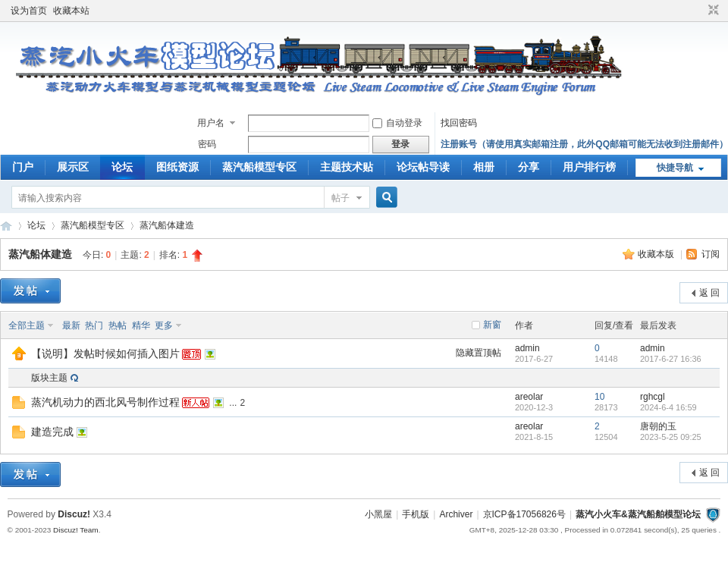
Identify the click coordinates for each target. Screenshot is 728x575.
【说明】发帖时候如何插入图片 (105, 353)
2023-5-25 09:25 (671, 437)
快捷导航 (675, 168)
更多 (164, 325)
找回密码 (459, 123)
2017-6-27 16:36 (671, 359)
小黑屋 (378, 514)
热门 (94, 325)
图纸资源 (177, 167)
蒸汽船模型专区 (259, 167)
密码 (207, 144)
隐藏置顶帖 (479, 353)
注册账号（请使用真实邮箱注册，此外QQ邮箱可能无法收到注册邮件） (584, 144)
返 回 (709, 293)
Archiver (456, 514)
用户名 (211, 123)
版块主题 (49, 378)
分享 (529, 167)
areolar (529, 397)
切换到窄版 (712, 11)
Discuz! (74, 514)
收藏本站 (71, 11)
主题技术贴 (347, 167)
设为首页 (29, 11)
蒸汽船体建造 (167, 225)
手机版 (416, 514)
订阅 (711, 254)
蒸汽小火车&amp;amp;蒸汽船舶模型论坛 (6, 226)
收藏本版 (657, 254)
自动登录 (397, 123)
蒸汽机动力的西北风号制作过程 (105, 402)
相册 (484, 167)
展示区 (73, 167)
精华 (141, 325)
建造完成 (52, 432)
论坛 (122, 167)
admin (527, 348)
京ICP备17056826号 (524, 514)
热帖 (118, 325)
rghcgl (653, 397)
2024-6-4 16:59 (668, 407)
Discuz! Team (76, 530)
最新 (71, 325)
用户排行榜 (589, 167)
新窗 (492, 325)
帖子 (340, 198)
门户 (23, 167)
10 (599, 397)
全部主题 (27, 325)
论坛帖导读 (423, 167)
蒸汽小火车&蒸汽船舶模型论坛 (638, 514)
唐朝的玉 (658, 426)
